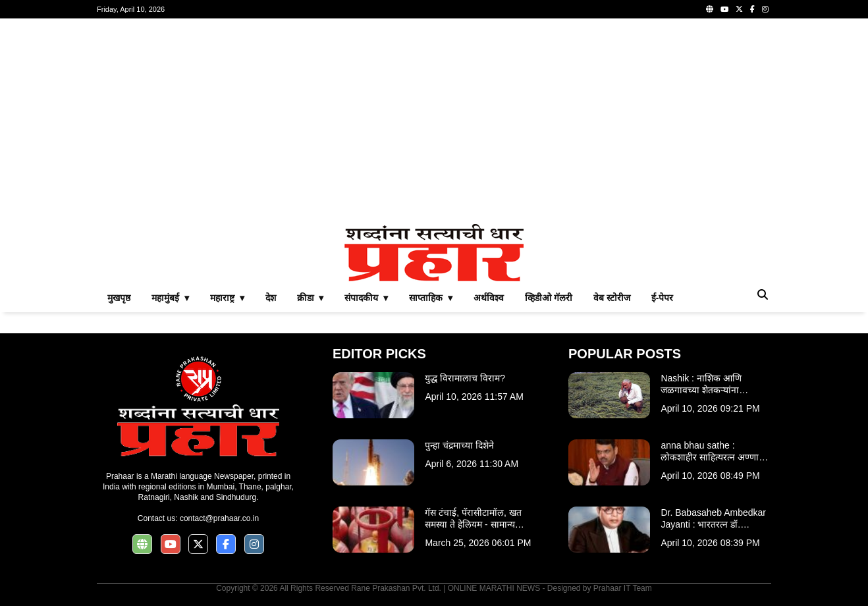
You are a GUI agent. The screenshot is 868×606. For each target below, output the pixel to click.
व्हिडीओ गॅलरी (549, 298)
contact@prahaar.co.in (219, 518)
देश (271, 298)
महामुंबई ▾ (170, 298)
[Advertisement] (434, 121)
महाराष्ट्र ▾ (227, 298)
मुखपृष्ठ (119, 298)
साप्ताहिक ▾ (431, 298)
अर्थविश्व (489, 298)
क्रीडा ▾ (311, 298)
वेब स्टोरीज (612, 298)
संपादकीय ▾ (366, 298)
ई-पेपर (663, 298)
